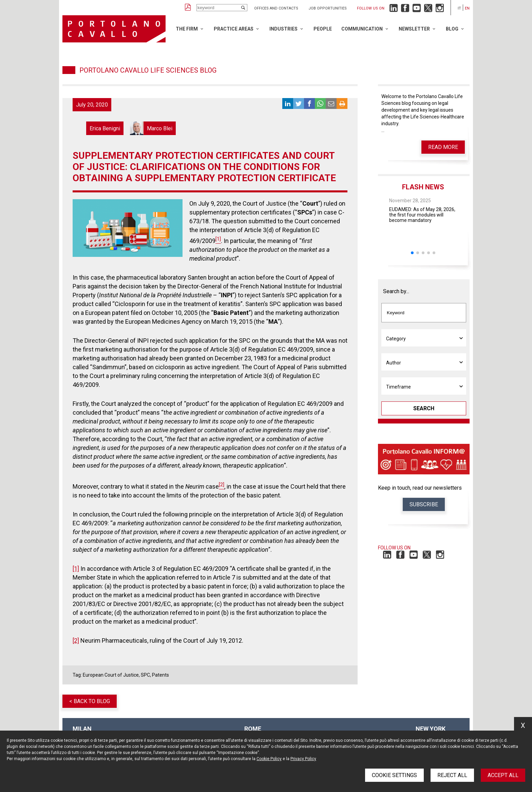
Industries (283, 29)
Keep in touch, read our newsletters (420, 488)
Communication (362, 29)
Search (424, 408)
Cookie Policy (269, 759)
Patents (160, 675)
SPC (145, 675)
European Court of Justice (111, 675)
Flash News (423, 187)
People (323, 29)
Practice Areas (234, 29)
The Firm (187, 29)
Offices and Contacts (276, 8)
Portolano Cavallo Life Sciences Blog (148, 70)
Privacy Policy (303, 759)
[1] (76, 569)
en (467, 8)
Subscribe (424, 504)
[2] (76, 640)
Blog (452, 29)
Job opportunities (328, 8)
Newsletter (414, 29)
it (459, 8)
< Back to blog (90, 701)
